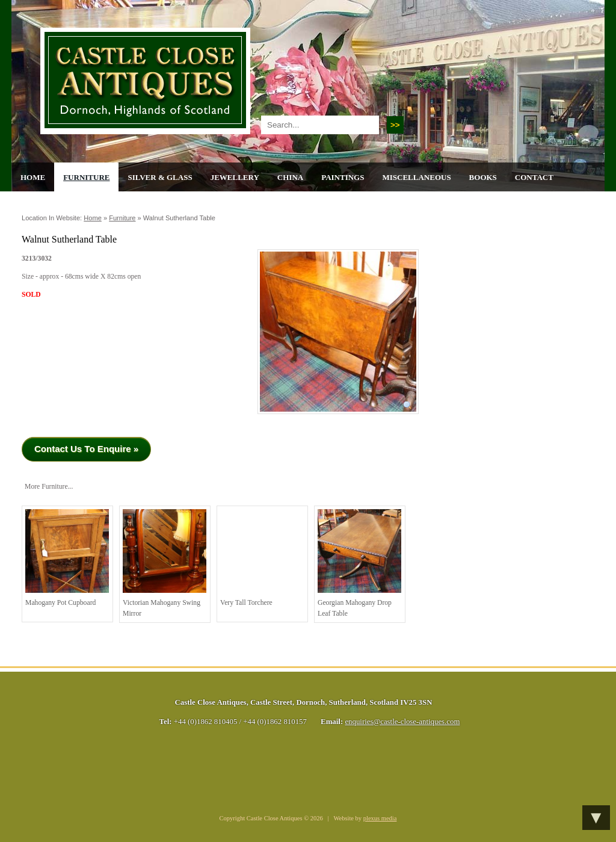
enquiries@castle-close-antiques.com (402, 722)
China (290, 177)
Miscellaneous (416, 177)
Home (33, 177)
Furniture (86, 177)
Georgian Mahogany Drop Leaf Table (359, 563)
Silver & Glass (160, 177)
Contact (534, 177)
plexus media (380, 818)
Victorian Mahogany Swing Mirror (165, 563)
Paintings (343, 177)
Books (483, 177)
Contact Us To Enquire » (86, 449)
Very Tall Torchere (262, 558)
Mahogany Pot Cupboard (67, 558)
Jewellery (235, 177)
